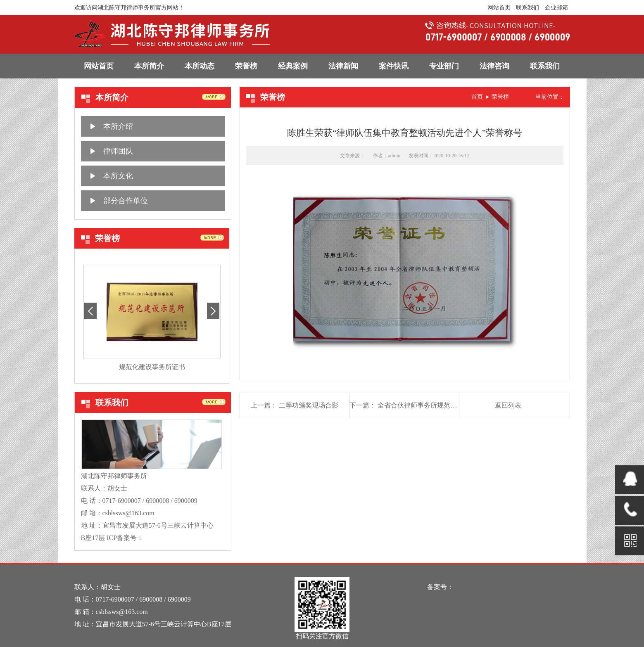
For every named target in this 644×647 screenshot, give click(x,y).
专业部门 (444, 66)
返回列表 (508, 405)
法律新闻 (343, 66)
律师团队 (118, 151)
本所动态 (200, 66)
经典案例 (293, 66)
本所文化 (118, 176)
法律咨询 (494, 66)
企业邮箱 (556, 8)
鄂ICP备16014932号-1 (174, 538)
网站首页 (499, 8)
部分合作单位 (126, 201)
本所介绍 (118, 126)
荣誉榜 (246, 66)
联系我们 (528, 8)
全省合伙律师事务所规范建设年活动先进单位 (444, 405)
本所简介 (149, 66)
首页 (477, 97)
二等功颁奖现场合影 (309, 405)
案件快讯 (394, 66)
